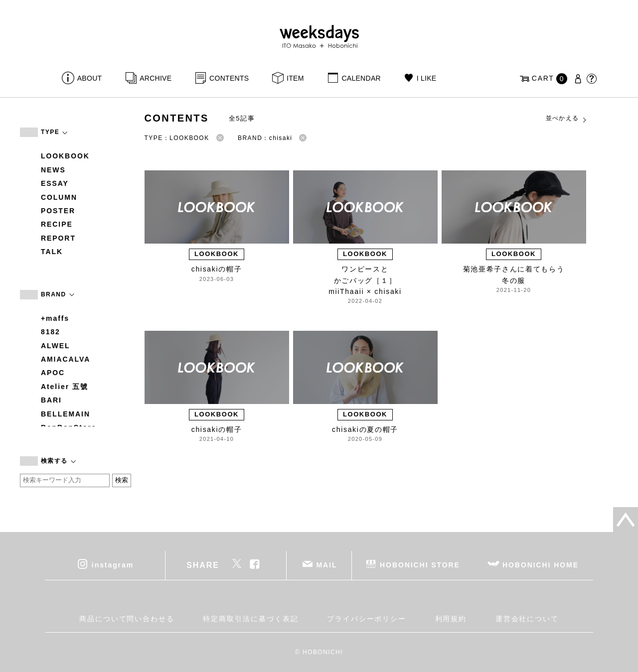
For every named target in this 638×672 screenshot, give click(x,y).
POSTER (58, 211)
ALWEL (56, 346)
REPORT (58, 238)
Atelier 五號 (65, 387)
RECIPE (57, 224)
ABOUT (90, 78)
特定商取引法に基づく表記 (250, 619)
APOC (53, 373)
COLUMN (59, 197)
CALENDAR (361, 78)
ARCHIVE (156, 78)
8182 (51, 332)
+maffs (55, 318)
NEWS (53, 170)
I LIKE (427, 78)
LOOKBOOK (65, 156)
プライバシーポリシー (367, 619)
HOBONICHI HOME (541, 564)
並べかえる (567, 119)
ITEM (295, 78)
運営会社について (527, 619)
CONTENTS (229, 78)
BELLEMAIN (66, 414)
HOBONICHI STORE (420, 564)
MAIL (327, 564)
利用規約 (451, 619)
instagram (113, 564)
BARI (51, 400)
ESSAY (55, 183)
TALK (52, 252)
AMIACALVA (66, 359)
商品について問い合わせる (127, 619)
